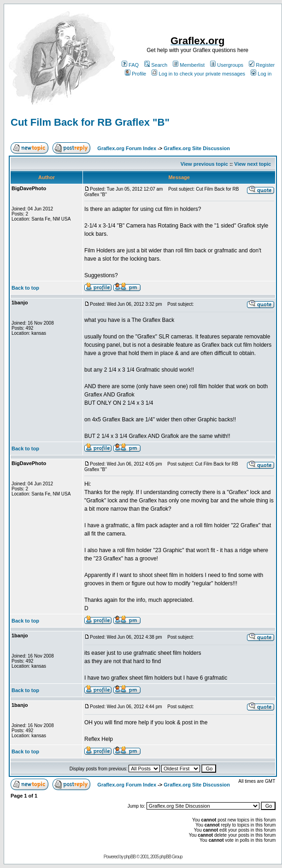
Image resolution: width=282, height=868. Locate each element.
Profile (135, 74)
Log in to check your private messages (198, 74)
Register (262, 65)
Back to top (25, 288)
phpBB (130, 857)
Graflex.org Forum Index (127, 148)
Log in (261, 74)
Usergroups (227, 65)
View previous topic (204, 164)
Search (156, 65)
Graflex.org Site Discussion (197, 148)
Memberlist (189, 65)
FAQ (130, 65)
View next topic (253, 164)
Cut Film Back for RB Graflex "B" (90, 122)
